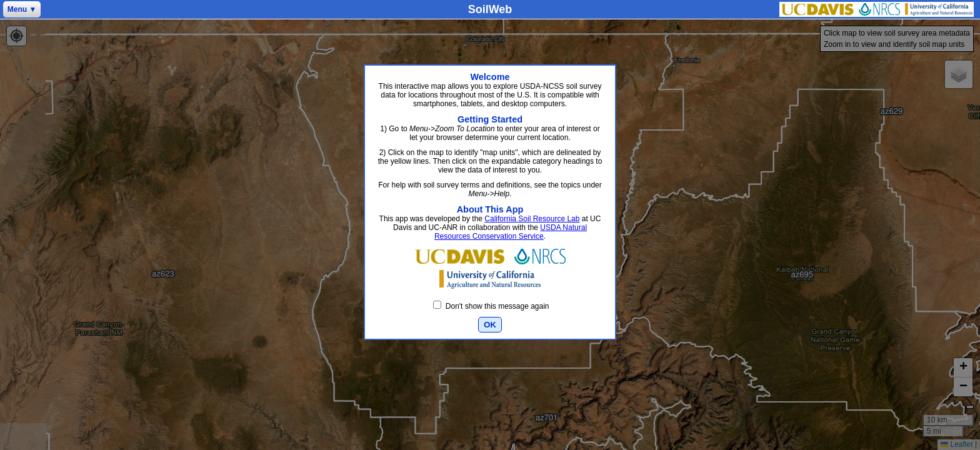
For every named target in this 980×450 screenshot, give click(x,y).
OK (490, 325)
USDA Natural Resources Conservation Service (511, 232)
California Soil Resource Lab (532, 219)
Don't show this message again (491, 306)
